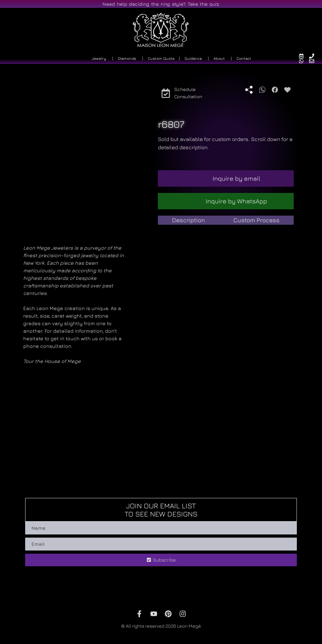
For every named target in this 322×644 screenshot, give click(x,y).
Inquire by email (236, 178)
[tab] (189, 220)
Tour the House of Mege (52, 361)
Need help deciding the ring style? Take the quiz (161, 4)
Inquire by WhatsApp (236, 201)
